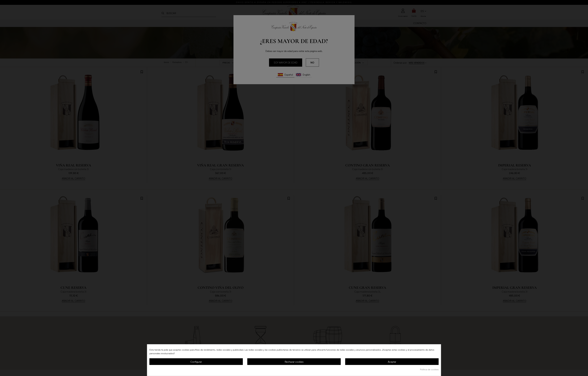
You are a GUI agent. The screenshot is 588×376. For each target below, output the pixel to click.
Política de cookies (429, 369)
